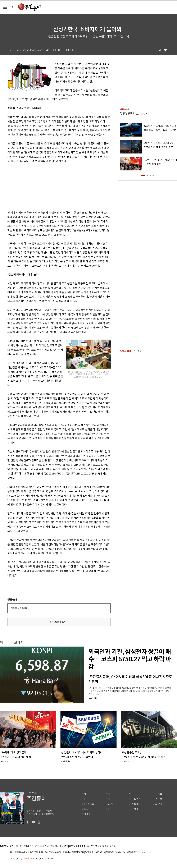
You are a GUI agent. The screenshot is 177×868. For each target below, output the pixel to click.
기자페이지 (135, 809)
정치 (84, 794)
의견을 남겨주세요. (20, 608)
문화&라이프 (88, 804)
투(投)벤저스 (129, 113)
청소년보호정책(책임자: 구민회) (102, 846)
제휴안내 (45, 846)
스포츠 (85, 809)
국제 (108, 799)
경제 (108, 794)
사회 (84, 799)
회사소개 (14, 846)
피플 (108, 809)
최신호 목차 (135, 799)
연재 (131, 794)
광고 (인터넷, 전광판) (29, 846)
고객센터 (54, 846)
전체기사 (86, 814)
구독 (146, 114)
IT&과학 (109, 804)
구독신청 (158, 799)
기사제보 (158, 794)
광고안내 (158, 804)
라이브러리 (135, 804)
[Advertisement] (52, 186)
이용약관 (64, 846)
